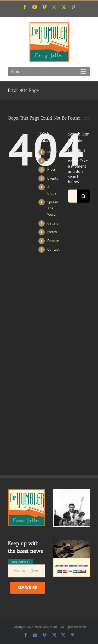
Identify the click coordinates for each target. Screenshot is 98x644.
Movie (52, 152)
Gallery (53, 223)
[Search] (84, 196)
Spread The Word (53, 208)
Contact (53, 249)
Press (51, 169)
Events (53, 178)
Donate (53, 241)
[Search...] (73, 196)
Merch (52, 232)
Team (51, 161)
